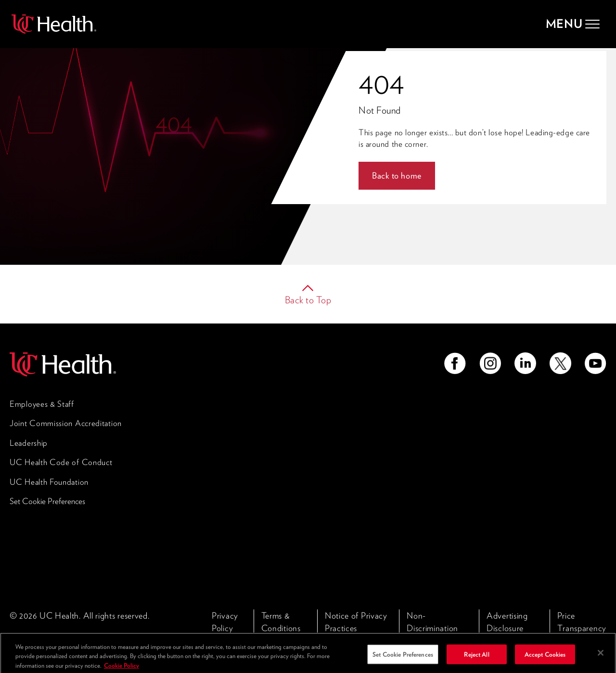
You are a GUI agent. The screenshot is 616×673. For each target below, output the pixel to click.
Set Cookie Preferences (47, 501)
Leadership (29, 443)
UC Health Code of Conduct (61, 462)
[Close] (601, 657)
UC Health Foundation (49, 482)
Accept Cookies (545, 658)
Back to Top (308, 300)
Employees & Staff (42, 404)
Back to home (397, 175)
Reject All (476, 658)
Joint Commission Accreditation (66, 423)
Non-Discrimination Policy (432, 628)
